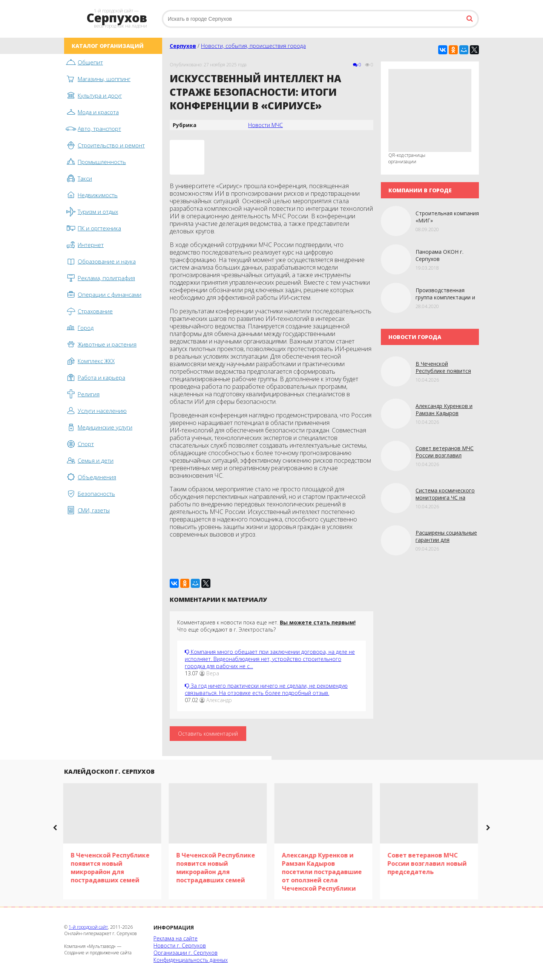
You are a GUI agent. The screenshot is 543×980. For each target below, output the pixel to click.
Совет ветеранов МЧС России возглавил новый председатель (445, 455)
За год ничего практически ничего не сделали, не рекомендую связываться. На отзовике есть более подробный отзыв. (266, 689)
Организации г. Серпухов (186, 953)
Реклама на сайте (176, 938)
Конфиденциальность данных (191, 960)
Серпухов (183, 46)
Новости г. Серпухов (180, 945)
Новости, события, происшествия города (253, 46)
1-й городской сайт (88, 927)
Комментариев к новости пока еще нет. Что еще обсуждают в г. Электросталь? (266, 626)
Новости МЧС (265, 125)
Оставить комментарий (208, 734)
